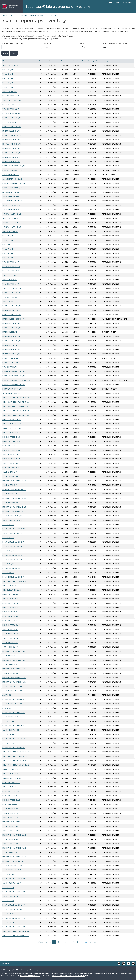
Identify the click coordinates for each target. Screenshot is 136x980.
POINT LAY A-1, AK (9, 275)
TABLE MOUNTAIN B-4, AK (12, 896)
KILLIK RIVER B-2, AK (10, 813)
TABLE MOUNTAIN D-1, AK (12, 516)
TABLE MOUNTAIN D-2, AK (12, 520)
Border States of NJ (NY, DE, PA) (114, 43)
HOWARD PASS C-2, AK (11, 612)
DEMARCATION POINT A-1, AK (14, 371)
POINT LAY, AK (8, 301)
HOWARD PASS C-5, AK (11, 625)
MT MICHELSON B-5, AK (11, 161)
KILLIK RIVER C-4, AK (10, 664)
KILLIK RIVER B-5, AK (10, 852)
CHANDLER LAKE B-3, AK (12, 774)
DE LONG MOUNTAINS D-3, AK (14, 555)
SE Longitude (93, 61)
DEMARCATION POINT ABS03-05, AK (16, 380)
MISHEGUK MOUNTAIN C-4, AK (14, 677)
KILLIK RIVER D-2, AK (10, 476)
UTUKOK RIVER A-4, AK (11, 284)
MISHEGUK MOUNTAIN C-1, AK (14, 651)
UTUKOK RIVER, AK (10, 367)
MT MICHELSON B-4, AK (11, 157)
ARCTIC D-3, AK (8, 551)
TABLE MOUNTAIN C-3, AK (12, 704)
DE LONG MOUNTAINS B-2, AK (14, 892)
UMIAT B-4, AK (8, 83)
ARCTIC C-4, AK (8, 734)
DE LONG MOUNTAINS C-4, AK (14, 739)
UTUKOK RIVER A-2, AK (11, 266)
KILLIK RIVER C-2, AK (10, 642)
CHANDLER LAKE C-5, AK (12, 608)
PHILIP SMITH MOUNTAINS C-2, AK (16, 756)
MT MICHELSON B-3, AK (11, 148)
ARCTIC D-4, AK (8, 564)
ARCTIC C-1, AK (8, 695)
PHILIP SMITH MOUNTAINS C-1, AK (16, 752)
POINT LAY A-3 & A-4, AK (12, 288)
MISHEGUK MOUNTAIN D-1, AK (14, 481)
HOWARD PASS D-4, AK (11, 459)
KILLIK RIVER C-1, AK (10, 634)
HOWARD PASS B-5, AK (11, 804)
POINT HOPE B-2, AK (10, 831)
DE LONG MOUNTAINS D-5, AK (14, 577)
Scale (63, 61)
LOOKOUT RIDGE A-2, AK (12, 306)
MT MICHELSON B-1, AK (11, 131)
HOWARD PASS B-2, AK (11, 791)
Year (40, 61)
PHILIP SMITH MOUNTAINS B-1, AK (16, 931)
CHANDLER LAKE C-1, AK (12, 586)
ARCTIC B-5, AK (8, 922)
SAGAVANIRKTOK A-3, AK (12, 196)
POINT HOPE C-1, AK (10, 629)
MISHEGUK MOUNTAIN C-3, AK (14, 669)
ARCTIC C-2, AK (8, 708)
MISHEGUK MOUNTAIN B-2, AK (14, 835)
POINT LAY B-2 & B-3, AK (12, 100)
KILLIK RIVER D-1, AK (10, 472)
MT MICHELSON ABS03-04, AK (14, 319)
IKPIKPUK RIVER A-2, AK (12, 214)
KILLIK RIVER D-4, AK (10, 494)
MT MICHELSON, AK (10, 332)
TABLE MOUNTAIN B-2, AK (12, 870)
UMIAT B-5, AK (8, 87)
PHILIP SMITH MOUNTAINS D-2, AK (16, 402)
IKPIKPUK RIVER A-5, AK (12, 227)
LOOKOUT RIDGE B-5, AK (12, 153)
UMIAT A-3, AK (8, 249)
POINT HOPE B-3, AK (10, 844)
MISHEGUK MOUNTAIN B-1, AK (14, 822)
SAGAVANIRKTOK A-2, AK (12, 179)
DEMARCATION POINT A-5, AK (14, 183)
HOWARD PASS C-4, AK (11, 621)
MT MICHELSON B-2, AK (11, 140)
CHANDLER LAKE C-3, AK (12, 594)
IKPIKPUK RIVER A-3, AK (12, 218)
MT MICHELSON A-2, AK (11, 323)
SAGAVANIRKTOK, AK (11, 175)
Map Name (6, 61)
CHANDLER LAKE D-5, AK (12, 441)
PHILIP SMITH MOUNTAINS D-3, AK (16, 406)
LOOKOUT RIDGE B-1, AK (12, 118)
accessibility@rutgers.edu (30, 975)
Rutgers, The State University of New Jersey (22, 970)
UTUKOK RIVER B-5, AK (11, 122)
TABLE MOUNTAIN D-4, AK (12, 546)
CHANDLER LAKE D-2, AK (12, 424)
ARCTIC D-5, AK (8, 573)
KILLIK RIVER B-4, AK (10, 839)
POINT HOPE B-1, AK (10, 817)
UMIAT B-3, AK (8, 78)
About (13, 15)
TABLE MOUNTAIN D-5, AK (12, 559)
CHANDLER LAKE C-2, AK (12, 590)
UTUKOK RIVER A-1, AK (11, 262)
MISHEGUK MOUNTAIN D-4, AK (14, 507)
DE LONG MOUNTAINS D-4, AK (14, 568)
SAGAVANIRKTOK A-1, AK (12, 393)
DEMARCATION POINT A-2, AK (14, 376)
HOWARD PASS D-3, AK (11, 450)
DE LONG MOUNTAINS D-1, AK (14, 529)
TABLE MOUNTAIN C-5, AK (12, 730)
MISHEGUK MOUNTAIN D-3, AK (14, 498)
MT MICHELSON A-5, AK (11, 354)
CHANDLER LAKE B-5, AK (12, 787)
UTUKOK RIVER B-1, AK (11, 96)
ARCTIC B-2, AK (8, 887)
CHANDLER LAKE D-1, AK (12, 419)
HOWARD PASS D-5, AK (11, 468)
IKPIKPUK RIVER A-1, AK (12, 205)
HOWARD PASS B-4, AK (11, 800)
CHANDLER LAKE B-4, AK (12, 778)
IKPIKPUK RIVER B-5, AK (12, 65)
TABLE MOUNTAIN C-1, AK (12, 686)
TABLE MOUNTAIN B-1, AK (12, 866)
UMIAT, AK (6, 245)
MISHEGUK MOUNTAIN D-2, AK (14, 489)
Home (4, 15)
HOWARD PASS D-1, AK (11, 437)
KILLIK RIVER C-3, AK (10, 656)
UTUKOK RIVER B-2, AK (11, 105)
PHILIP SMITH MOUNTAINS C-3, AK (16, 761)
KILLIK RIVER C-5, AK (10, 673)
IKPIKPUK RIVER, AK (10, 231)
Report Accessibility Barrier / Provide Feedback (68, 975)
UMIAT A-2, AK (8, 240)
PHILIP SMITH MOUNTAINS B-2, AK (16, 935)
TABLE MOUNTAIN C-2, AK (12, 691)
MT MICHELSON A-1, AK (11, 310)
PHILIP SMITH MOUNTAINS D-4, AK (16, 411)
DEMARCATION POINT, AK (12, 170)
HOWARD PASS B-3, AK (11, 796)
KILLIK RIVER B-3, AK (10, 826)
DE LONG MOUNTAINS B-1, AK (14, 879)
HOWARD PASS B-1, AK (11, 782)
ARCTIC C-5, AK (8, 743)
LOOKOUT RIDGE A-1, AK (12, 293)
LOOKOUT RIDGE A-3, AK (12, 315)
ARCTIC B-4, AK (8, 914)
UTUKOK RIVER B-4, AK (11, 113)
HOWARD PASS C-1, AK (11, 603)
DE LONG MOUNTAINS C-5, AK (14, 747)
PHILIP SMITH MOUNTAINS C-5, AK (16, 581)
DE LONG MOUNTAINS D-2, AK (14, 542)
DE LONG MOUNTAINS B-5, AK (14, 927)
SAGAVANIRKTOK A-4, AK (12, 201)
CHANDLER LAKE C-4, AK (12, 599)
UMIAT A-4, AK (8, 253)
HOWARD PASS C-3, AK (11, 616)
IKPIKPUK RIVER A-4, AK (12, 223)
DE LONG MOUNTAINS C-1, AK (14, 699)
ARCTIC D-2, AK (8, 537)
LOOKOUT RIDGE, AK (10, 358)
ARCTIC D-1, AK (8, 524)
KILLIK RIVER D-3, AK (10, 485)
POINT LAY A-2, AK (9, 279)
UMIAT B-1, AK (8, 70)
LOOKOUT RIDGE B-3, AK (12, 135)
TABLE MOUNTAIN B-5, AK (12, 909)
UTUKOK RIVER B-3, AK (11, 109)
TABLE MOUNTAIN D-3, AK (12, 533)
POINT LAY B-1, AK (9, 91)
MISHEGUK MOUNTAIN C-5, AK (14, 682)
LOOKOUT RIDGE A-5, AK (12, 341)
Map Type (47, 43)
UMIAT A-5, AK (8, 258)
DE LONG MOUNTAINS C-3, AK (14, 726)
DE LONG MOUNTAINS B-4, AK (14, 918)
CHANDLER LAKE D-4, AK (12, 433)
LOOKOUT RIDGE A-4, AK (12, 328)
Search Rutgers (129, 2)
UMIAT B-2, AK (8, 74)
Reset (14, 53)
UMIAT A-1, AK (8, 236)
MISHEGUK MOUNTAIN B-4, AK (14, 857)
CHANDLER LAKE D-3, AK (12, 428)
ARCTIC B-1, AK (8, 874)
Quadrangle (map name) (12, 43)
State (81, 43)
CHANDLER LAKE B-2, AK (12, 769)
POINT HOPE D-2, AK (10, 463)
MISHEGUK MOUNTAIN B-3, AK (14, 848)
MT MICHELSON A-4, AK (11, 350)
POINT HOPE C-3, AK (10, 647)
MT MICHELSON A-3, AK (11, 336)
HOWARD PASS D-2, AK (11, 446)
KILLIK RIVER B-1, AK (10, 809)
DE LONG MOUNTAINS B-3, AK (14, 905)
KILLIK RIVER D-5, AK (10, 503)
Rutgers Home (115, 2)
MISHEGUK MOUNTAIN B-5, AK (14, 861)
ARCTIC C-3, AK (8, 721)
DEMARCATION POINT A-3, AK (14, 384)
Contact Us (51, 15)
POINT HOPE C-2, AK (10, 638)
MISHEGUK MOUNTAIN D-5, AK (14, 511)
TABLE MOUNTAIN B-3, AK (12, 883)
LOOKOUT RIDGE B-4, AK (12, 144)
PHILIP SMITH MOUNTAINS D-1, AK (16, 398)
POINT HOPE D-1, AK (10, 454)
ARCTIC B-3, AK (8, 900)
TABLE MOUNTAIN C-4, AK (12, 717)
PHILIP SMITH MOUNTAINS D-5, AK (16, 415)
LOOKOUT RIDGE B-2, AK (12, 126)
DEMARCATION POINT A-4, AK (14, 166)
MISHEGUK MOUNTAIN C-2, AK (14, 660)
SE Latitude (78, 61)
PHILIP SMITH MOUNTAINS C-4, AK (16, 765)
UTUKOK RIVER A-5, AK (11, 297)
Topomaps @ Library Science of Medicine (58, 6)
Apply (5, 53)
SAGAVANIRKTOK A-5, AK (12, 210)
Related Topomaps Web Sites (31, 15)
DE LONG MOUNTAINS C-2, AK (14, 713)
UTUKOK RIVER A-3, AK (11, 271)
